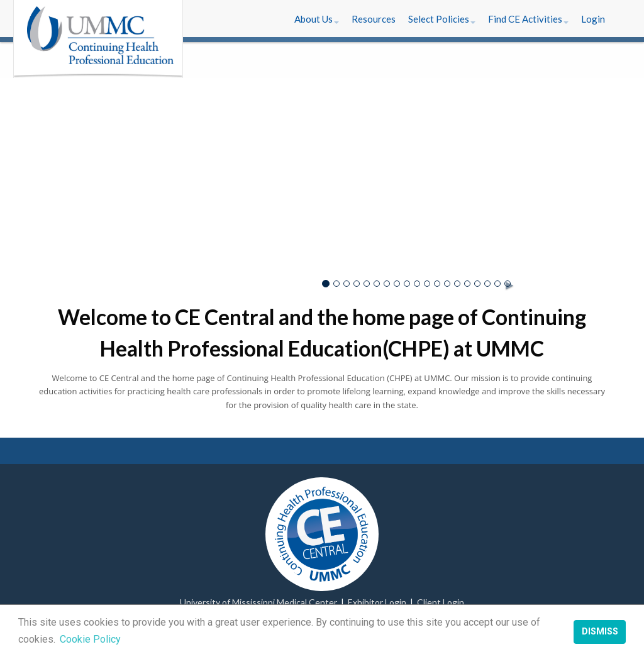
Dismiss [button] (600, 632)
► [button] (506, 282)
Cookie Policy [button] (90, 639)
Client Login (441, 602)
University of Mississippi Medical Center (258, 602)
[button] (317, 19)
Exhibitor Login (377, 602)
